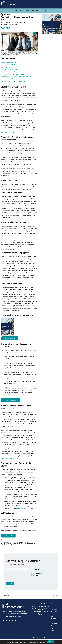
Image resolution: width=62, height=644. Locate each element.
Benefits (40, 609)
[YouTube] (16, 621)
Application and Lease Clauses (54, 611)
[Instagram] (13, 621)
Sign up (40, 614)
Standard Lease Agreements (9, 63)
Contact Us (35, 611)
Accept (51, 642)
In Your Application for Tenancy (10, 70)
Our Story (34, 606)
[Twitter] (6, 621)
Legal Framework (21, 508)
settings (43, 642)
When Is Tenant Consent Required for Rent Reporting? (16, 77)
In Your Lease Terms (7, 67)
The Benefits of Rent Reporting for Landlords (13, 74)
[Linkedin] (9, 621)
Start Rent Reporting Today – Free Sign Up (13, 81)
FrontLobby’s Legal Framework (10, 458)
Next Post (57, 596)
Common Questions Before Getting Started (13, 79)
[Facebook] (3, 621)
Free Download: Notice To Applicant (11, 72)
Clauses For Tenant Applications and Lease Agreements (17, 65)
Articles (34, 609)
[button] (10, 338)
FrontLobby (5, 6)
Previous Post (6, 596)
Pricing (40, 611)
